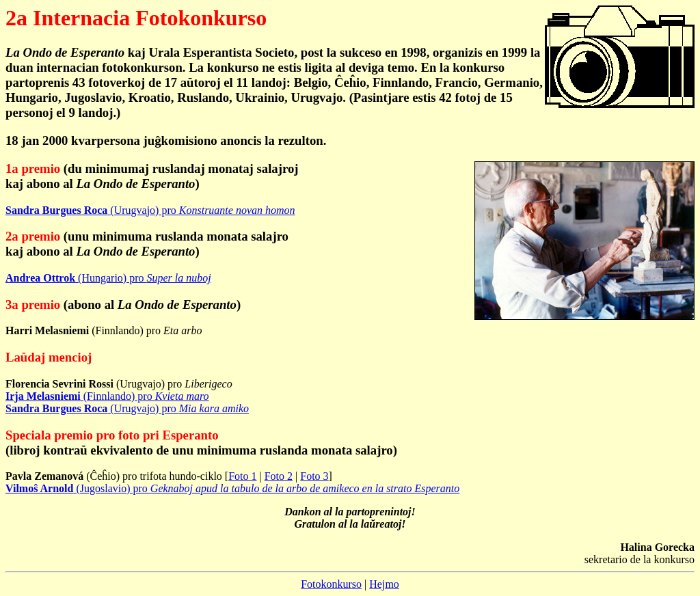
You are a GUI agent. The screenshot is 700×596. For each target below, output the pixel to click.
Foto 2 (279, 476)
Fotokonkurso (331, 584)
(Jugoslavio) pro (232, 488)
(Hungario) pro (108, 278)
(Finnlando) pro (107, 396)
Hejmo (384, 584)
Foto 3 (314, 476)
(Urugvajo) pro (150, 210)
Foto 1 (242, 476)
